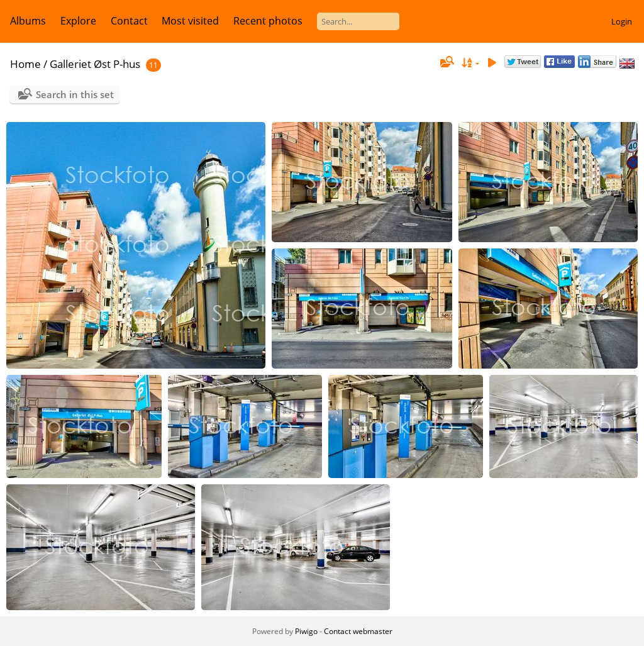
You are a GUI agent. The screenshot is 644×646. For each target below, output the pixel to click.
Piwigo (306, 631)
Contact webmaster (358, 631)
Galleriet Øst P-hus (95, 64)
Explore (78, 21)
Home (25, 64)
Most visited (190, 21)
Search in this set (75, 94)
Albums (28, 21)
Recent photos (268, 21)
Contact (129, 21)
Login (622, 21)
